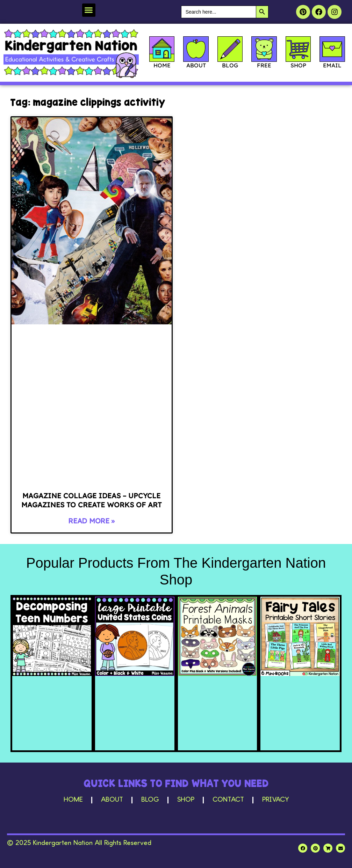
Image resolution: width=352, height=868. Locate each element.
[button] (89, 10)
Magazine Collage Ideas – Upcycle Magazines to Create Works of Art (92, 500)
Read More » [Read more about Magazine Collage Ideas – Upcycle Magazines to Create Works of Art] (91, 521)
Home (73, 800)
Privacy (275, 800)
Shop (186, 800)
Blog (150, 800)
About (112, 800)
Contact (228, 800)
